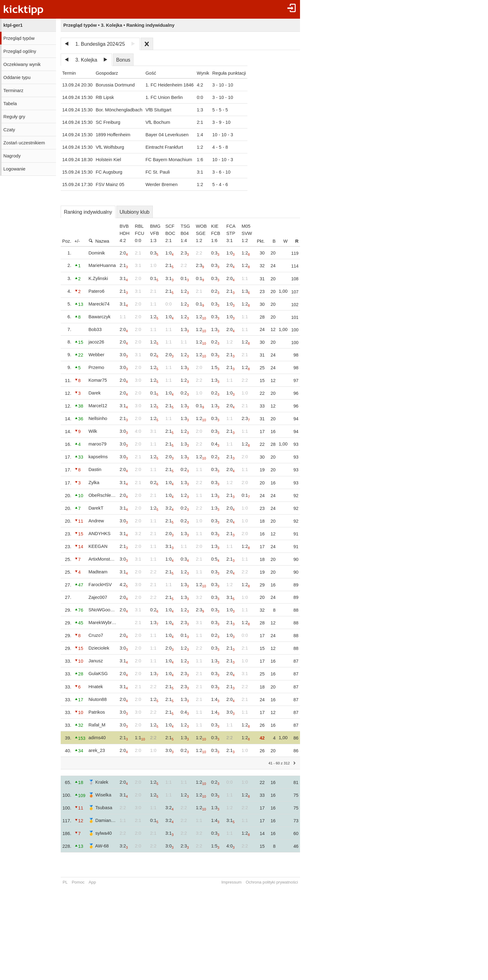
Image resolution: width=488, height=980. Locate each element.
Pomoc (78, 882)
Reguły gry (14, 117)
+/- (77, 241)
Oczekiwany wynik (22, 64)
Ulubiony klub (134, 212)
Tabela (10, 104)
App (92, 882)
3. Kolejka (86, 60)
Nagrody (12, 156)
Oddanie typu (17, 77)
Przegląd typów (19, 38)
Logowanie (14, 169)
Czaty (9, 130)
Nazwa (99, 241)
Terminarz (13, 91)
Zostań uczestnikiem (24, 143)
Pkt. (267, 241)
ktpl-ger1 (13, 25)
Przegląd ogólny (20, 51)
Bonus (123, 60)
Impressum (238, 882)
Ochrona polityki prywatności (278, 882)
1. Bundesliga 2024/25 (100, 44)
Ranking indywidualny (88, 212)
